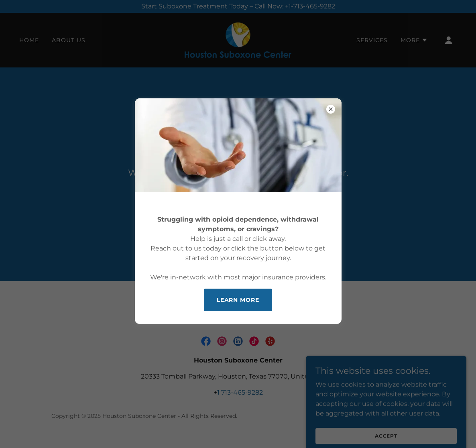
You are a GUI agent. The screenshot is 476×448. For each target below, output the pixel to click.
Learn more (238, 300)
